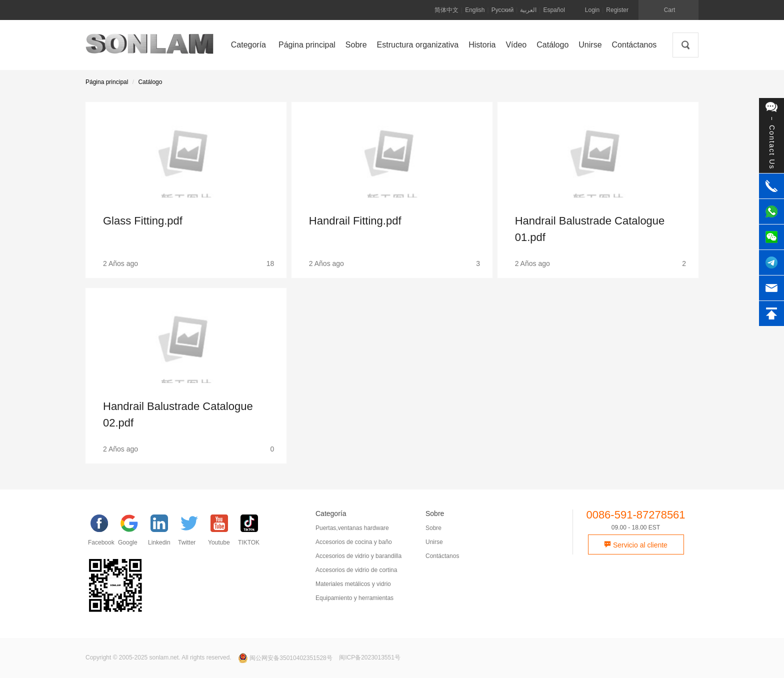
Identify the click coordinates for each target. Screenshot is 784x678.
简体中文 (446, 10)
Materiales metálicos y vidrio (353, 584)
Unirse (434, 542)
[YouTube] (223, 532)
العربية (528, 10)
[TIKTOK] (253, 532)
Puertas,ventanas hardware (352, 528)
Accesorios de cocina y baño (354, 542)
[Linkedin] (163, 532)
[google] (133, 532)
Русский (503, 10)
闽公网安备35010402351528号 (286, 658)
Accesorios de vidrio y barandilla (358, 556)
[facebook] (103, 532)
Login (592, 10)
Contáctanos (442, 556)
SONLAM (149, 47)
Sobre (433, 528)
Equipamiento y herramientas (354, 598)
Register (617, 10)
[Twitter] (193, 532)
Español (554, 10)
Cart (670, 10)
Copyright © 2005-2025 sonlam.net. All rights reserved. (158, 658)
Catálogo (150, 82)
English (475, 10)
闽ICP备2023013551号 (370, 658)
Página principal (107, 82)
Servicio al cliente (636, 545)
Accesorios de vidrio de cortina (356, 570)
